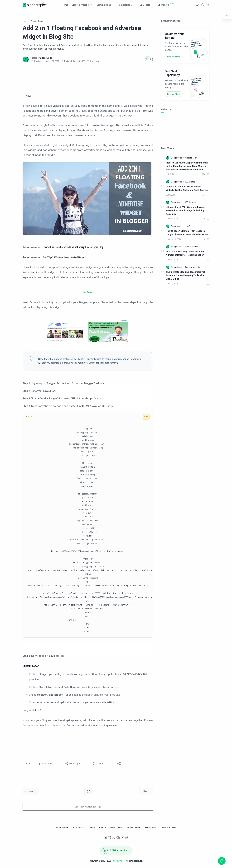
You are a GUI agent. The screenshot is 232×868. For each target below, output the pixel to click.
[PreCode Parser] (133, 828)
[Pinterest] (127, 838)
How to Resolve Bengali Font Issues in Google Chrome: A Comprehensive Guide (187, 233)
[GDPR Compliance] (116, 851)
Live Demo (88, 292)
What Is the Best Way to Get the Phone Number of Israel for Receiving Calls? (186, 253)
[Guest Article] (78, 828)
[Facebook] (105, 838)
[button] (198, 5)
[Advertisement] (88, 78)
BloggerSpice (118, 861)
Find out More (174, 57)
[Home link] (88, 791)
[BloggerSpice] (46, 58)
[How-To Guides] (191, 247)
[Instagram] (109, 838)
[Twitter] (114, 838)
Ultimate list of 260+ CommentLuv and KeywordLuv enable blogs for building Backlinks (186, 211)
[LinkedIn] (122, 838)
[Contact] (103, 828)
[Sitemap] (91, 828)
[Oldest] (146, 791)
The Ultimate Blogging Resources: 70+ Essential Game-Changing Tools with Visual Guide (186, 275)
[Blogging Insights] (192, 267)
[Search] (203, 5)
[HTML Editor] (116, 828)
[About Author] (62, 828)
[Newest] (30, 791)
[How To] (188, 226)
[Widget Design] (191, 158)
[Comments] (146, 60)
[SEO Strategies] (191, 182)
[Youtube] (118, 838)
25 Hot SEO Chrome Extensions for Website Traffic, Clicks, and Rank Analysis (187, 188)
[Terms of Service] (168, 828)
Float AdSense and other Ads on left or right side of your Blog (73, 247)
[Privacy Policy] (150, 828)
